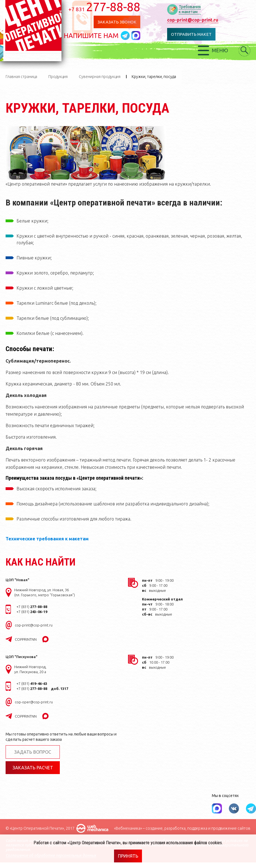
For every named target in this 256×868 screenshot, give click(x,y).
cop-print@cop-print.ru (194, 20)
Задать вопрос (33, 752)
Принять (128, 856)
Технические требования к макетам (47, 539)
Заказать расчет (33, 768)
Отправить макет (193, 34)
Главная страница (21, 77)
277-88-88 (106, 7)
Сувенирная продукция (100, 77)
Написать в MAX (138, 36)
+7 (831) (32, 607)
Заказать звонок (119, 22)
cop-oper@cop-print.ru (34, 702)
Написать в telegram (128, 36)
